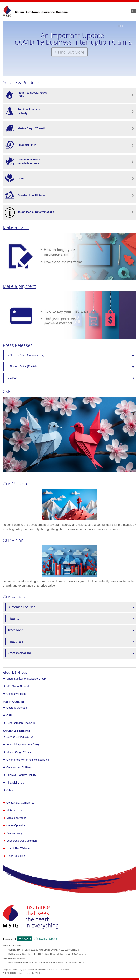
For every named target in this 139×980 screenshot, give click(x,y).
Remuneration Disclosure (21, 723)
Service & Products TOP (20, 737)
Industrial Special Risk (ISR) (23, 745)
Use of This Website (18, 848)
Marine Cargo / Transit (19, 752)
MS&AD (12, 378)
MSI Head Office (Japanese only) (27, 355)
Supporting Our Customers (22, 841)
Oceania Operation (17, 708)
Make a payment (19, 286)
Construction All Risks (19, 767)
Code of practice (16, 825)
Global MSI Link (16, 856)
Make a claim (16, 227)
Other (10, 790)
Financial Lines (15, 783)
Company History (16, 694)
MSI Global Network (18, 686)
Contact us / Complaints (20, 803)
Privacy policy (14, 833)
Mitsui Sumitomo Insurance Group (26, 679)
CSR (9, 715)
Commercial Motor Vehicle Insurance (28, 760)
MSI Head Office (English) (22, 366)
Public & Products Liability (21, 775)
